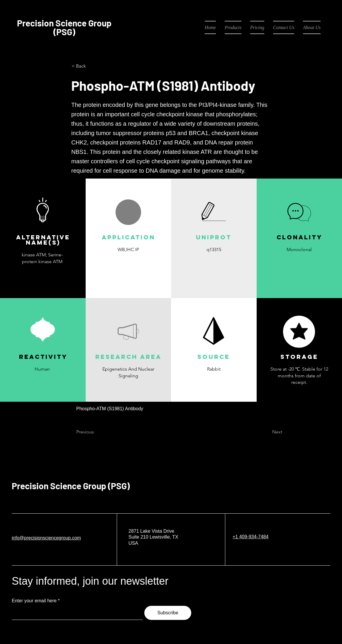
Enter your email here (34, 601)
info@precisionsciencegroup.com (46, 538)
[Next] (267, 432)
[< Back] (91, 66)
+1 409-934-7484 (250, 537)
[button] (128, 263)
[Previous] (96, 432)
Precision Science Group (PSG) (71, 486)
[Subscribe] (168, 613)
